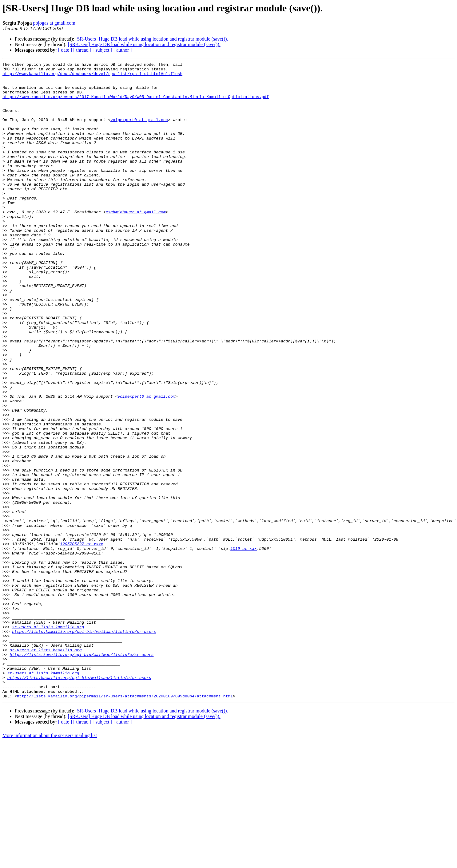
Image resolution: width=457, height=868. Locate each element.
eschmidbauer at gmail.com (135, 242)
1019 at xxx (244, 646)
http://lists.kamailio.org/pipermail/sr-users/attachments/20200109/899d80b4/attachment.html (125, 823)
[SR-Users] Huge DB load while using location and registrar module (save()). (152, 39)
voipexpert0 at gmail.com (139, 132)
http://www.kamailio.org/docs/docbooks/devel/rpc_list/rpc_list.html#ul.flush (92, 76)
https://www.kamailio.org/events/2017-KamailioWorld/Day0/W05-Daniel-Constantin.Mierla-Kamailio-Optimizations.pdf (136, 104)
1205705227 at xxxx (81, 641)
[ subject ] (102, 50)
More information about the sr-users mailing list (50, 863)
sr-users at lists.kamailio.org (48, 740)
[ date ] (65, 50)
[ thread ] (82, 50)
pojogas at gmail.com (54, 23)
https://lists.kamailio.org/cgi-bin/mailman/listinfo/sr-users (84, 746)
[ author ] (123, 50)
